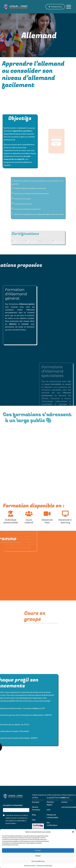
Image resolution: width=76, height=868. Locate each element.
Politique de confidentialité (44, 865)
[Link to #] (69, 7)
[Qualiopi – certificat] (38, 825)
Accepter (38, 850)
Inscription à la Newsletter (13, 806)
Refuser (38, 856)
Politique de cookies (30, 865)
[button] (73, 832)
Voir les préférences (38, 861)
